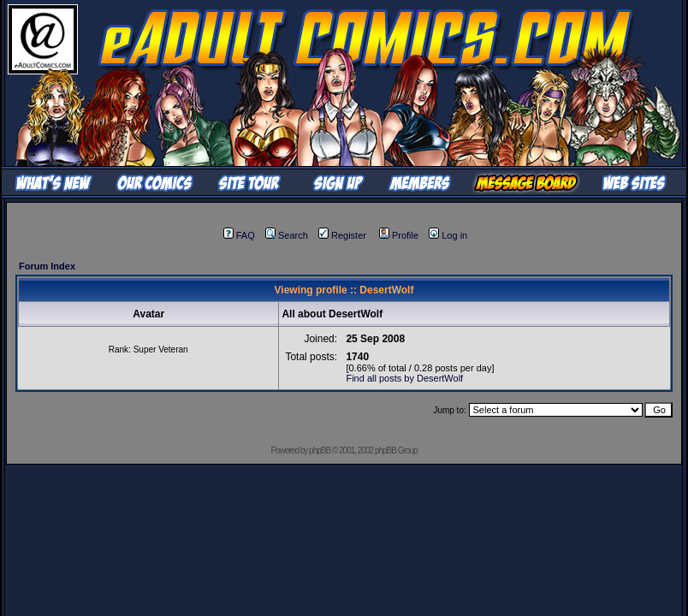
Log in (448, 235)
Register (342, 235)
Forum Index (47, 266)
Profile (399, 235)
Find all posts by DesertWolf (404, 378)
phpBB (320, 450)
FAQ (239, 235)
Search (287, 235)
